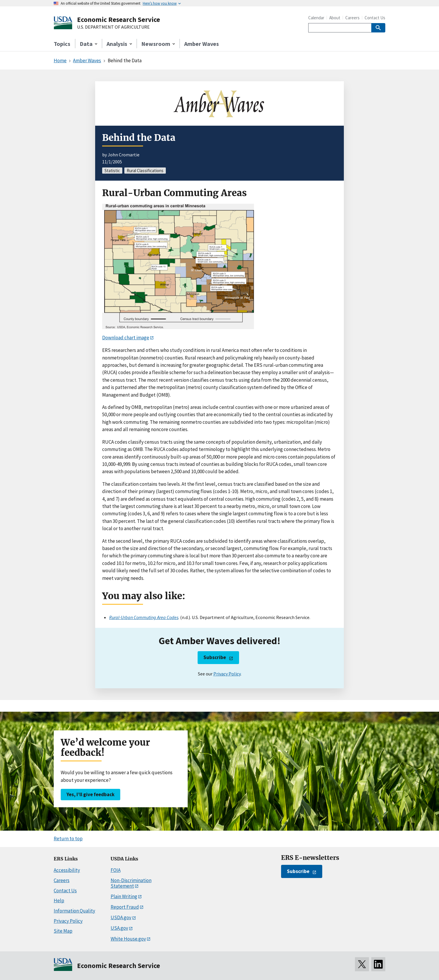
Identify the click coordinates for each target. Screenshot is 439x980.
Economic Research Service (119, 19)
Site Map (63, 931)
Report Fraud (125, 907)
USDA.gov (121, 917)
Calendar (316, 18)
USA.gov (119, 928)
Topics (62, 44)
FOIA (116, 870)
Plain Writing (124, 896)
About (335, 18)
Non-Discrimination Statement (131, 883)
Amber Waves (202, 44)
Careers (352, 18)
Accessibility (67, 870)
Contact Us (375, 18)
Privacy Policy (227, 674)
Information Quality (74, 911)
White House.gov (128, 939)
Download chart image (126, 338)
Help (59, 901)
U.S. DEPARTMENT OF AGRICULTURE (113, 27)
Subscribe (215, 657)
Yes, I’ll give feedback (90, 794)
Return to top (68, 839)
